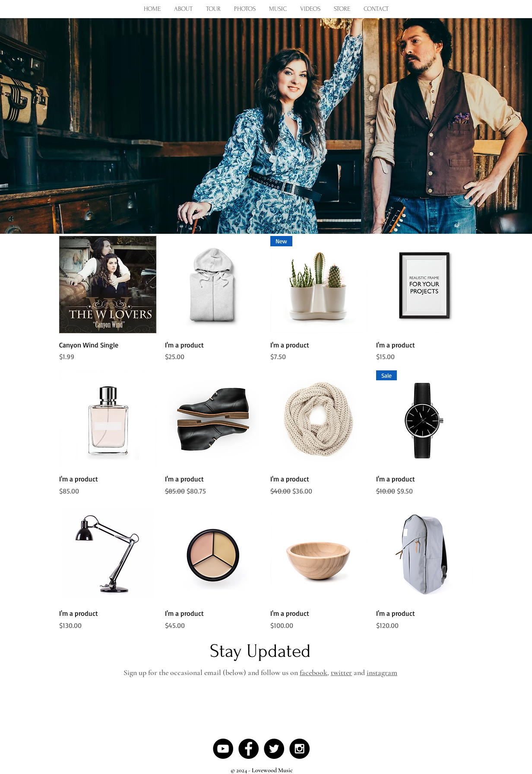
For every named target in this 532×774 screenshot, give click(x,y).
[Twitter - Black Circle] (274, 749)
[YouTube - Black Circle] (223, 749)
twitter (341, 672)
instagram (382, 672)
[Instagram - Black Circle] (299, 749)
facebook (313, 672)
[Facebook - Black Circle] (249, 749)
